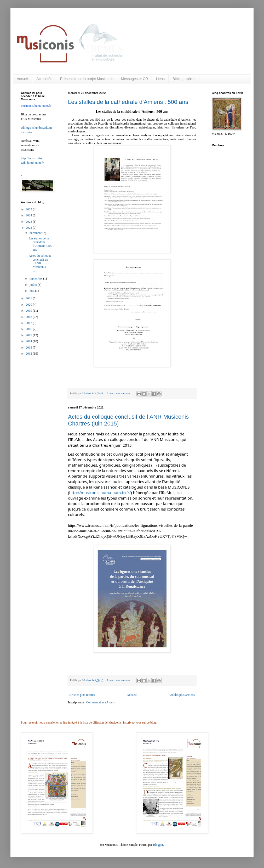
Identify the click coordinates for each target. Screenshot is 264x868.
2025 (29, 209)
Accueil (23, 79)
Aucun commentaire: (119, 393)
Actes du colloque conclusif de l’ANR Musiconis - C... (40, 263)
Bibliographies (184, 79)
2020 (29, 305)
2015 (29, 335)
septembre (36, 278)
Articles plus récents (82, 695)
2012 (29, 354)
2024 (29, 215)
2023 (29, 222)
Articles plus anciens (182, 695)
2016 (29, 329)
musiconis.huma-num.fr (36, 106)
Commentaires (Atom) (100, 702)
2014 (29, 341)
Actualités (44, 79)
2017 (29, 323)
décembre (36, 233)
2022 (29, 228)
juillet (34, 285)
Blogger (158, 845)
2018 (29, 317)
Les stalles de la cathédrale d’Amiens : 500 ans (128, 102)
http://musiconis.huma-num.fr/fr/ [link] (100, 492)
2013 (29, 348)
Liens (160, 79)
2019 (29, 311)
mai (32, 291)
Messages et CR (134, 79)
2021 (29, 298)
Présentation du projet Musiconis (87, 79)
